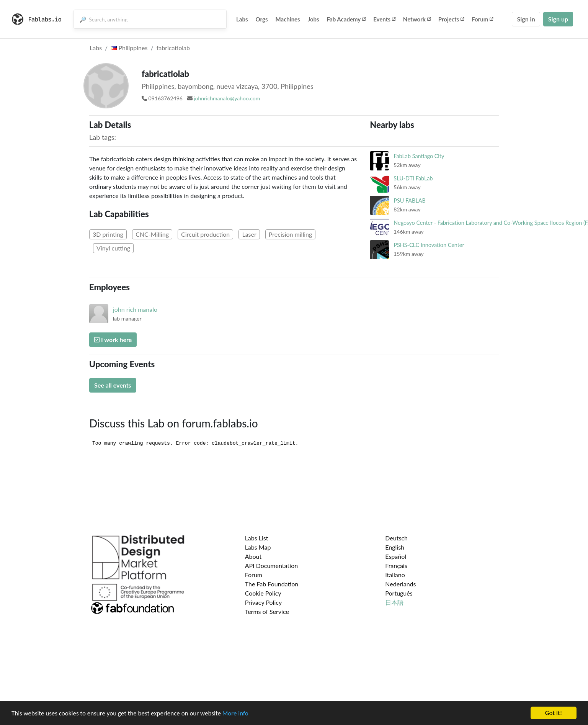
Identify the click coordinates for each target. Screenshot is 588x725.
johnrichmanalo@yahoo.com (227, 98)
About (253, 556)
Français (396, 565)
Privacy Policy (264, 602)
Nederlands (400, 584)
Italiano (395, 575)
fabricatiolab (173, 48)
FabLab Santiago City (419, 156)
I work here (113, 340)
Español (396, 556)
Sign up (558, 19)
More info (235, 713)
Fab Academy (346, 19)
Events (384, 19)
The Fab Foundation (272, 584)
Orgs (262, 19)
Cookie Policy (263, 593)
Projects (451, 19)
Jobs (314, 19)
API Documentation (272, 565)
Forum (482, 19)
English (395, 547)
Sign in (526, 19)
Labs (242, 19)
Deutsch (396, 538)
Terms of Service (267, 611)
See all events (113, 385)
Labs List (257, 538)
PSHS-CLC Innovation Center (429, 245)
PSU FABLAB (410, 200)
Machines (288, 19)
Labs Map (258, 547)
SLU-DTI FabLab (413, 178)
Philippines (129, 48)
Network (417, 19)
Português (399, 593)
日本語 (394, 602)
